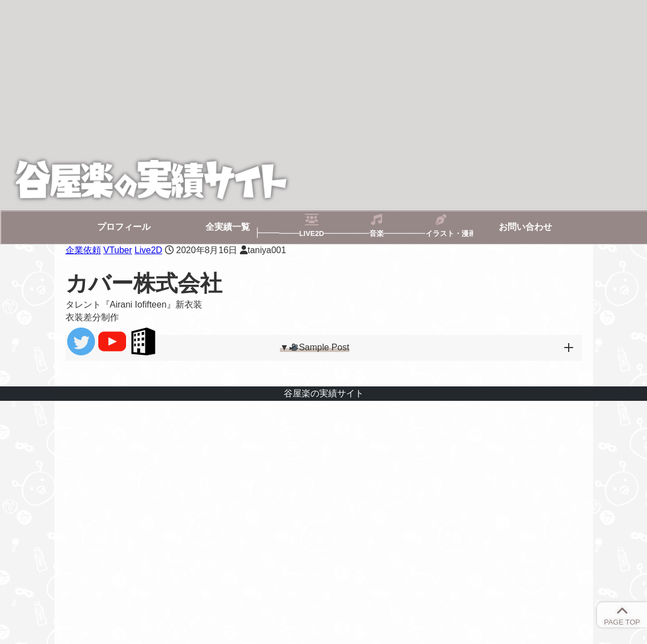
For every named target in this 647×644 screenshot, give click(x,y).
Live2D (148, 250)
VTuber (118, 250)
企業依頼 (83, 250)
